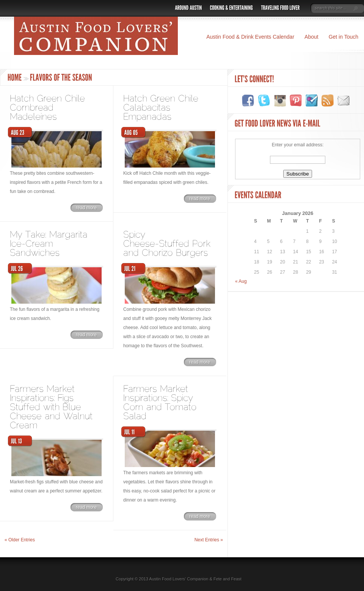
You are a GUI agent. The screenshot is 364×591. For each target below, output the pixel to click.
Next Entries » (209, 540)
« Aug (241, 281)
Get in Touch (344, 37)
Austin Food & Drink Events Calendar (250, 37)
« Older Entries (20, 540)
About (311, 37)
